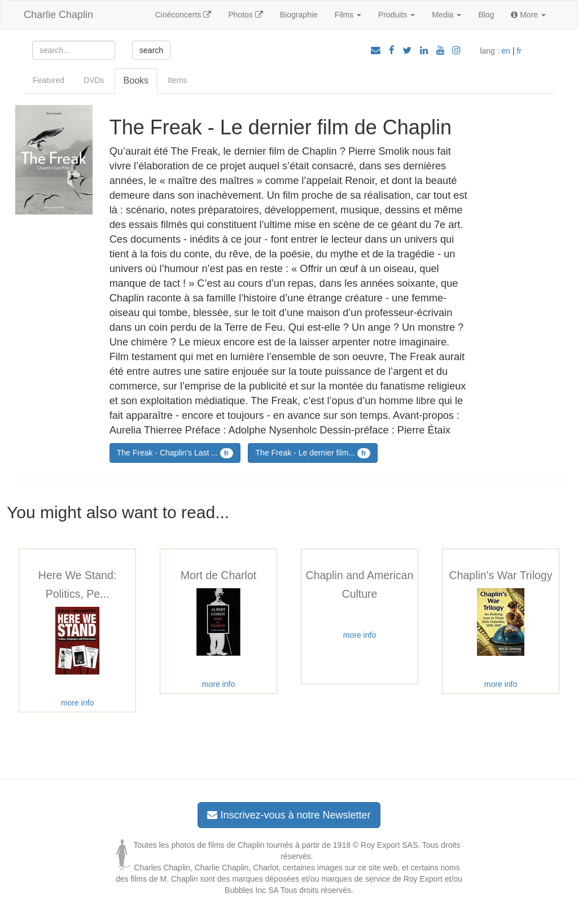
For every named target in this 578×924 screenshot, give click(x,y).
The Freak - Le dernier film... (312, 453)
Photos (245, 15)
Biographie (299, 15)
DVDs (94, 80)
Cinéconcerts (183, 15)
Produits (397, 15)
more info (77, 703)
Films (348, 15)
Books (136, 80)
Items (177, 80)
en (506, 51)
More (528, 15)
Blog (486, 15)
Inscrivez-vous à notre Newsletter (289, 815)
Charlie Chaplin (58, 15)
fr (519, 51)
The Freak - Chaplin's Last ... (175, 453)
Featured (49, 80)
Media (446, 15)
